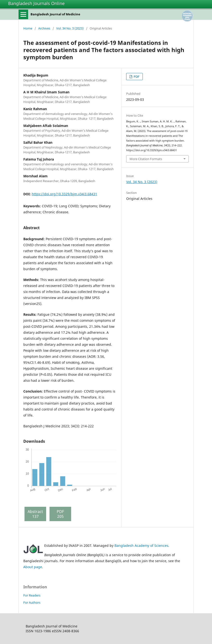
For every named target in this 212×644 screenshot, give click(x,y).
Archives (44, 28)
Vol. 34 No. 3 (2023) (70, 28)
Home (28, 28)
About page (33, 567)
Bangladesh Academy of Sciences (141, 546)
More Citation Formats (146, 159)
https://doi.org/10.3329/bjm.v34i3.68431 (64, 194)
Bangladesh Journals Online (36, 3)
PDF (136, 77)
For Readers (32, 595)
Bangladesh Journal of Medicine (55, 14)
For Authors (32, 602)
